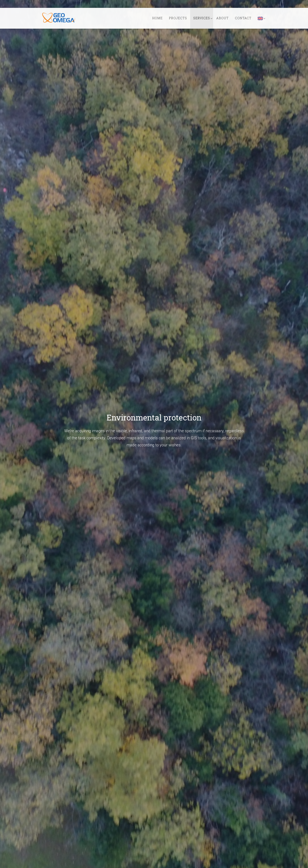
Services (202, 18)
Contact (243, 18)
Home (157, 18)
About (222, 18)
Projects (178, 18)
